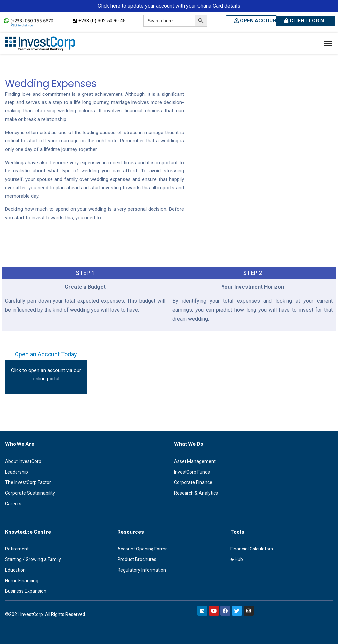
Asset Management (195, 461)
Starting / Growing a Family (33, 559)
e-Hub (237, 559)
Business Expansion (26, 591)
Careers (13, 504)
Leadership (17, 472)
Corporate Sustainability (30, 493)
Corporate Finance (193, 482)
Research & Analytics (196, 493)
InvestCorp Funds (192, 472)
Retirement (17, 549)
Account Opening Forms (143, 549)
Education (15, 570)
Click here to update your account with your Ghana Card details (169, 6)
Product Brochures (137, 559)
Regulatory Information (142, 570)
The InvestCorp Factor (28, 482)
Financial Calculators (252, 549)
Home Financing (22, 581)
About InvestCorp (23, 461)
